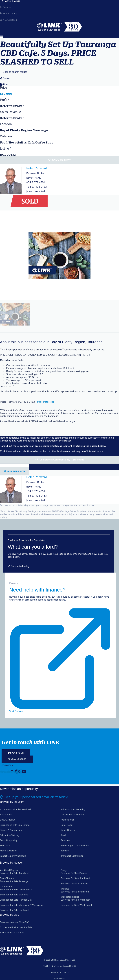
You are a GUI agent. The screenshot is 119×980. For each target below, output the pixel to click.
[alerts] (2, 797)
